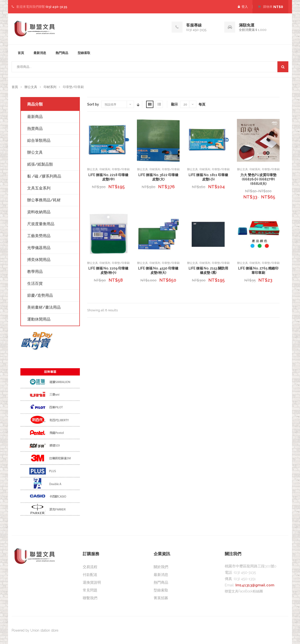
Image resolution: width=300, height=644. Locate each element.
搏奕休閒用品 (39, 260)
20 (185, 105)
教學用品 (35, 272)
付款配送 (90, 575)
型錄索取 (84, 53)
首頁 (21, 53)
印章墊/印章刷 (121, 169)
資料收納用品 (39, 212)
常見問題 (90, 590)
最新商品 (35, 117)
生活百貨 (35, 283)
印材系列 (50, 87)
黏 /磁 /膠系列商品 (44, 176)
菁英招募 (161, 598)
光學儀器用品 (39, 248)
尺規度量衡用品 (41, 224)
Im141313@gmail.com (255, 585)
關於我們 (161, 567)
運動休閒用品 (39, 319)
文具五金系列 (39, 188)
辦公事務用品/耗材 (44, 200)
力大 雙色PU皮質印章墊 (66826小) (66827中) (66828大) (258, 179)
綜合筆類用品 (39, 140)
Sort (138, 104)
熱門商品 (62, 53)
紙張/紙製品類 (40, 164)
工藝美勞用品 (39, 236)
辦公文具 (31, 87)
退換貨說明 (92, 582)
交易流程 (90, 567)
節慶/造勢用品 (40, 295)
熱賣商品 (35, 129)
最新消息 (40, 53)
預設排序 (110, 105)
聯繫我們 (90, 598)
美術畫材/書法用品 (44, 307)
